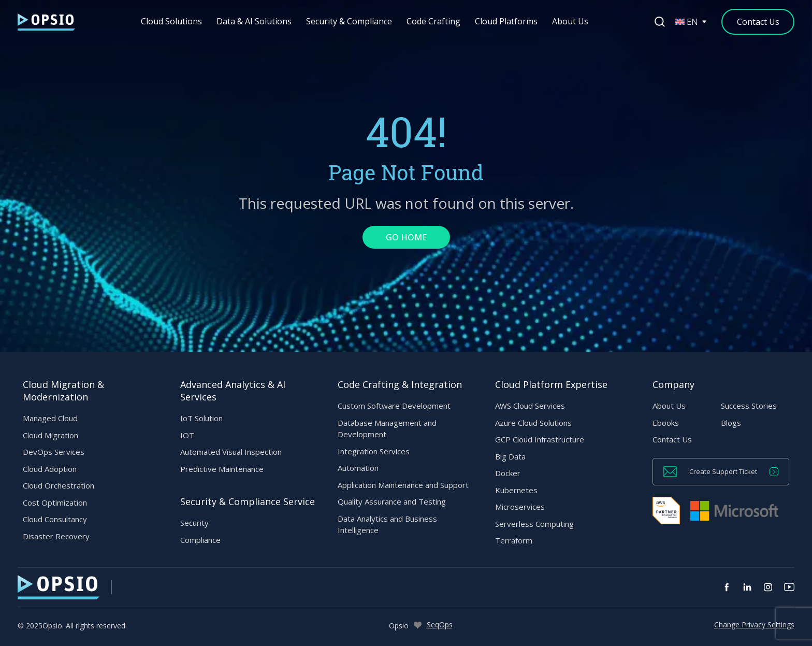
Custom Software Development (394, 406)
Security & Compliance (350, 21)
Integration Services (374, 451)
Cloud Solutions (172, 21)
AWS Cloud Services (530, 406)
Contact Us (672, 439)
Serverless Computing (534, 524)
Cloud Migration (50, 435)
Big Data (510, 456)
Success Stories (749, 406)
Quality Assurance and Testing (392, 501)
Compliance (200, 540)
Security (194, 523)
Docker (508, 473)
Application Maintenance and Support (403, 485)
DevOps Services (54, 452)
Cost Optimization (55, 503)
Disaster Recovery (56, 536)
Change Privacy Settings (754, 625)
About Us (571, 21)
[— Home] (46, 22)
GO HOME (406, 237)
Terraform (514, 540)
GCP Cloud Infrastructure (540, 439)
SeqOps (440, 625)
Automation (358, 468)
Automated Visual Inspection (231, 452)
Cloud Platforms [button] (507, 21)
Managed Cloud (50, 418)
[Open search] (660, 22)
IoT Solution (201, 418)
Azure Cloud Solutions (533, 423)
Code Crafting (434, 21)
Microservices (520, 507)
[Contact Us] (758, 22)
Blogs (731, 423)
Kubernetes (516, 490)
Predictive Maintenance (222, 469)
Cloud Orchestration (59, 485)
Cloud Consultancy (55, 519)
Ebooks (666, 423)
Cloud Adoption (50, 469)
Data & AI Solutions (255, 21)
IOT (187, 435)
